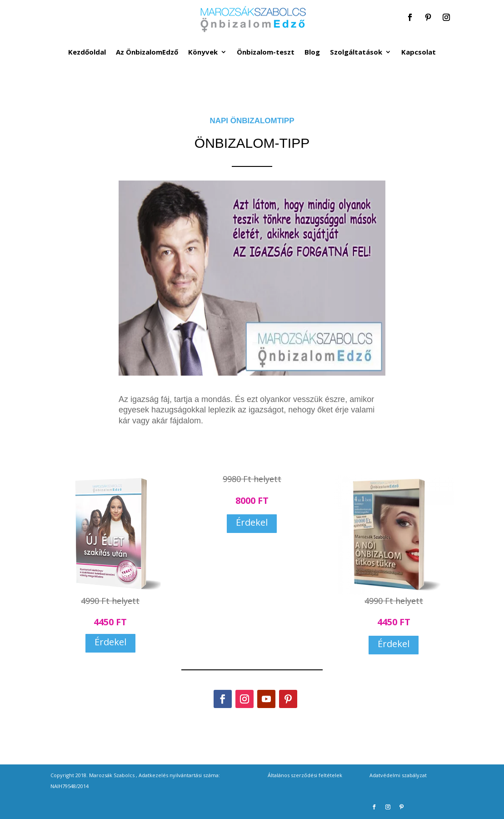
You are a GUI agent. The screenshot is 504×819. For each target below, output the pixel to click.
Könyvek (203, 53)
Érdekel (110, 642)
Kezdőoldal (87, 53)
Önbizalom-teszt (266, 53)
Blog (312, 53)
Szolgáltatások (356, 53)
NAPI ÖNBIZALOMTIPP (252, 121)
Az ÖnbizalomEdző (147, 53)
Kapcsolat (419, 53)
